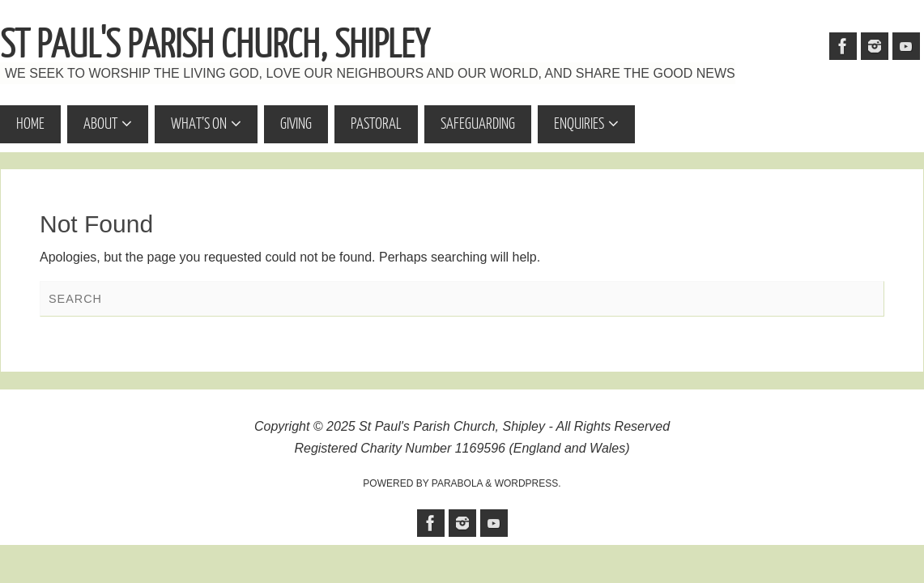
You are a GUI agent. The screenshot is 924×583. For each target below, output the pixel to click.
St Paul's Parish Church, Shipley (215, 45)
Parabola (457, 483)
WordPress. (528, 483)
